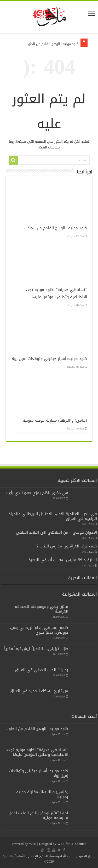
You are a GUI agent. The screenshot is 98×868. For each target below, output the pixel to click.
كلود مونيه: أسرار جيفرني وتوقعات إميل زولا (49, 359)
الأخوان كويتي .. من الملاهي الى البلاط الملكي (57, 532)
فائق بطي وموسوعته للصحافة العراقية (42, 609)
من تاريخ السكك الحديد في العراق (39, 691)
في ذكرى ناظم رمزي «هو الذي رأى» (37, 493)
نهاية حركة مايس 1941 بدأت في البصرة (63, 560)
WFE (33, 844)
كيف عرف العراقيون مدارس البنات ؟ (67, 546)
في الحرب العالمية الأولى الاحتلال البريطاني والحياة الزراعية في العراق (53, 516)
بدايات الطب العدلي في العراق (42, 670)
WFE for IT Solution (72, 844)
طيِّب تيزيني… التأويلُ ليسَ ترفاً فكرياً (36, 649)
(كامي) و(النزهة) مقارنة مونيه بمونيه (55, 420)
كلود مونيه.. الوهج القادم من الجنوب (52, 44)
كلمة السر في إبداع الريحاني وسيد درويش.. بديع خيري (39, 630)
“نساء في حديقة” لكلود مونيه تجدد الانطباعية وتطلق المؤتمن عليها (56, 293)
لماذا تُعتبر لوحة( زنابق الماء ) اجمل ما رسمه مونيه (38, 815)
